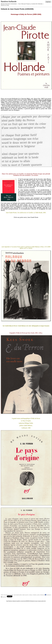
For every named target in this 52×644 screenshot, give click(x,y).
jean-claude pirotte (18, 595)
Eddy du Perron (41, 101)
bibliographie (35, 326)
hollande (35, 595)
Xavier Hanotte (18, 109)
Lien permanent (7, 595)
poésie (38, 595)
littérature (42, 595)
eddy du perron (25, 595)
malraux (31, 595)
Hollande (15, 99)
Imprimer (48, 2)
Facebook (48, 595)
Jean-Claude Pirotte (45, 100)
